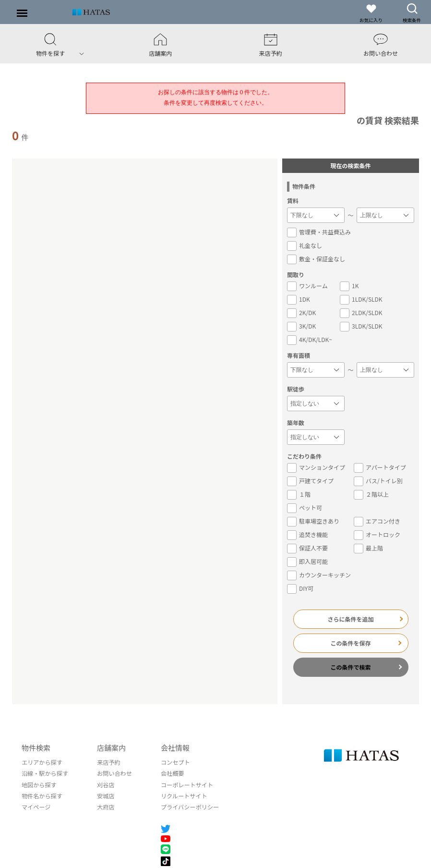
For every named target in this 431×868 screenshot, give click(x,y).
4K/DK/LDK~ (310, 340)
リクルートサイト (183, 795)
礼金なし (305, 245)
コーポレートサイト (186, 784)
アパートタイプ (380, 467)
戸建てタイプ (310, 481)
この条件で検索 (351, 667)
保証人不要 (307, 548)
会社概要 (171, 773)
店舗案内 (111, 748)
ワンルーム (307, 286)
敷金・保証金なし (316, 259)
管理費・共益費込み (319, 232)
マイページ (36, 806)
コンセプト (174, 762)
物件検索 (36, 748)
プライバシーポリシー (189, 806)
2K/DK (301, 313)
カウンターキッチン (319, 575)
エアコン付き (377, 521)
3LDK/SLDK (361, 326)
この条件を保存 (351, 643)
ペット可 (305, 508)
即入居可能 (307, 562)
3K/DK (301, 326)
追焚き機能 (307, 535)
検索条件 (412, 13)
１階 (299, 494)
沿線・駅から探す (45, 773)
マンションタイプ (316, 467)
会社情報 (174, 748)
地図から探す (39, 784)
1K (349, 286)
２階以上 (371, 494)
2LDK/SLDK (361, 313)
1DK (299, 299)
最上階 (368, 548)
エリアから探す (42, 762)
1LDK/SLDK (361, 299)
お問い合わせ (114, 773)
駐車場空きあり (313, 521)
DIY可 (300, 588)
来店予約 (108, 762)
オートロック (377, 535)
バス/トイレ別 (378, 481)
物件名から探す (42, 795)
